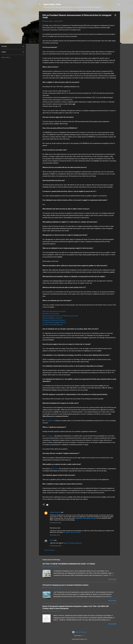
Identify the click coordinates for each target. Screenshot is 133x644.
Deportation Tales (52, 4)
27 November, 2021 (56, 546)
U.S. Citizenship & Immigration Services (54, 322)
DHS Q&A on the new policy (51, 314)
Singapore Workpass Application (72, 543)
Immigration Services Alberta (72, 532)
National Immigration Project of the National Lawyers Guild (60, 316)
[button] (115, 16)
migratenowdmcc (55, 512)
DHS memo (55, 469)
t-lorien (83, 636)
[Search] (119, 5)
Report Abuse (6, 57)
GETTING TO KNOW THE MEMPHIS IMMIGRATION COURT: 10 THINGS (69, 564)
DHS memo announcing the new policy (54, 311)
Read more (112, 579)
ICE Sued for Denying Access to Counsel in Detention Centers (65, 585)
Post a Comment (50, 550)
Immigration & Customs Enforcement (54, 320)
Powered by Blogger (79, 632)
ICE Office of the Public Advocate (53, 325)
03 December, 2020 (56, 523)
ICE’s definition (49, 421)
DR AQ (52, 540)
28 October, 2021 (55, 535)
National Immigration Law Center (52, 318)
